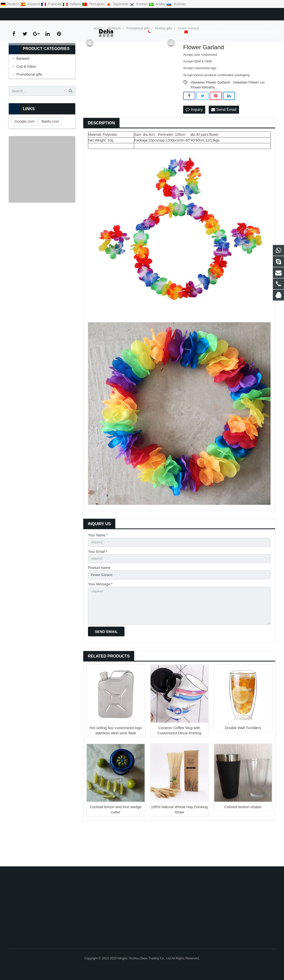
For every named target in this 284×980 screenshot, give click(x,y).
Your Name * (98, 565)
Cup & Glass (26, 96)
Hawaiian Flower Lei (249, 112)
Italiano (72, 4)
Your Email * (98, 583)
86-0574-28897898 (27, 13)
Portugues (94, 4)
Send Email (224, 140)
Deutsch (10, 4)
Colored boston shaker (243, 844)
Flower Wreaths (203, 117)
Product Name (99, 600)
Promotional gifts (29, 104)
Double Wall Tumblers (243, 765)
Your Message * (100, 617)
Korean (139, 4)
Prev (90, 73)
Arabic (158, 4)
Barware (23, 88)
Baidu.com (50, 151)
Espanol (31, 4)
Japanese (118, 4)
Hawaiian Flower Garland (210, 112)
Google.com (24, 151)
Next (171, 73)
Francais (52, 4)
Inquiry (194, 140)
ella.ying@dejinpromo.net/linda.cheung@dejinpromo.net (93, 13)
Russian (176, 4)
